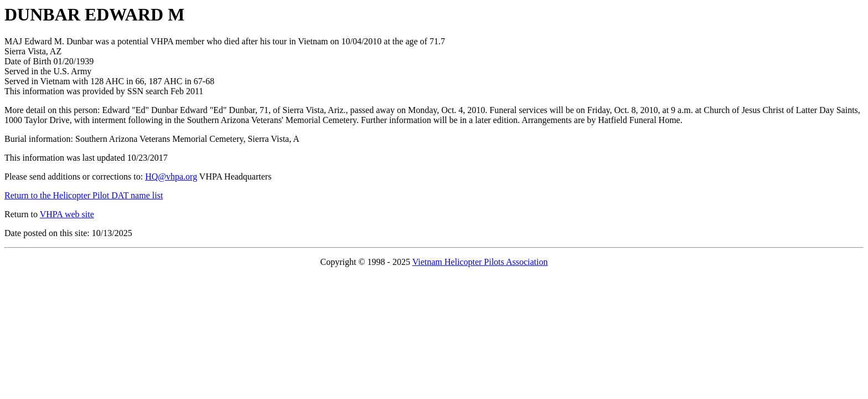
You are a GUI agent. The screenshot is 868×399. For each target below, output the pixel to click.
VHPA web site (67, 214)
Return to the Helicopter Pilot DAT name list (84, 195)
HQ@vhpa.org (171, 177)
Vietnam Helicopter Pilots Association (480, 262)
